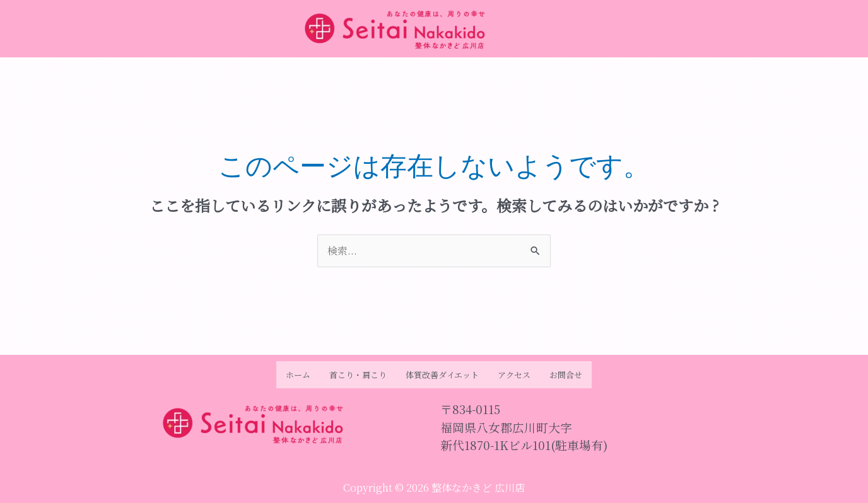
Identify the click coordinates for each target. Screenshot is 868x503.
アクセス (514, 375)
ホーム (298, 375)
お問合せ (566, 375)
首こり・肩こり (358, 375)
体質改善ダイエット (442, 375)
